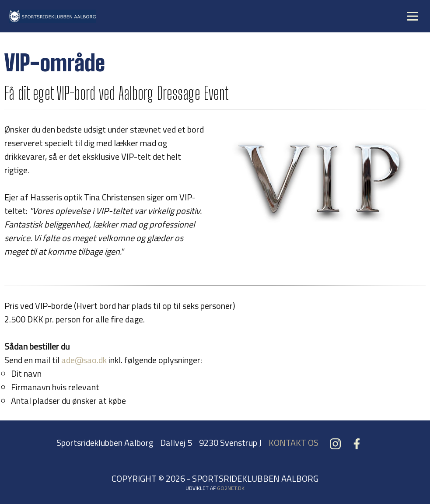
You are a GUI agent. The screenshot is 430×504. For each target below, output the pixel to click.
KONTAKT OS (294, 443)
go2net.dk (231, 488)
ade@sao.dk (84, 360)
